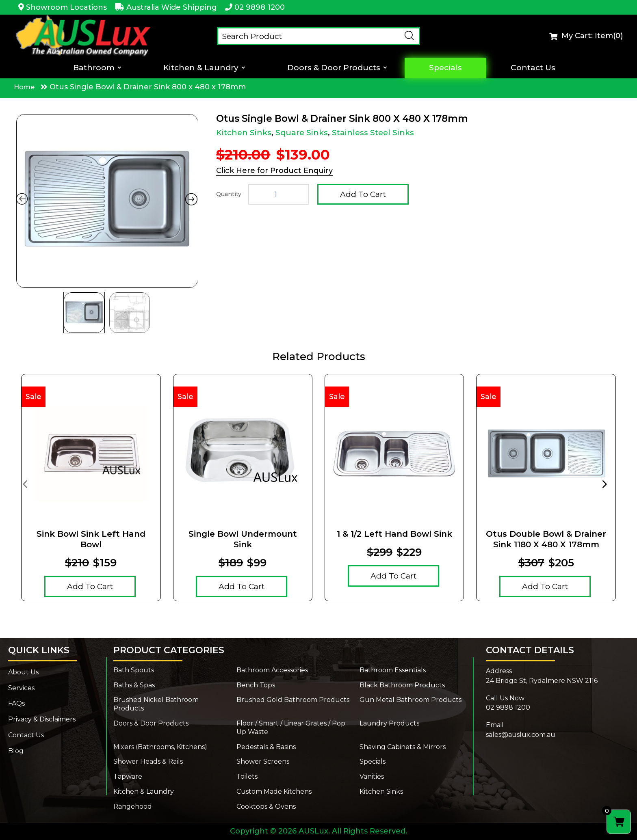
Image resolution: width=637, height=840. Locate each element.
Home (24, 87)
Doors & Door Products (334, 68)
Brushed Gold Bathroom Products (293, 700)
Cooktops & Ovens (266, 807)
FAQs (16, 703)
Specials (445, 68)
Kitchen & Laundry (201, 68)
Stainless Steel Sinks (373, 133)
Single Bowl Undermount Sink (243, 539)
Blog (16, 751)
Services (21, 688)
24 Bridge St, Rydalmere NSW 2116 (542, 681)
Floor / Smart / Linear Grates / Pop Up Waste (291, 728)
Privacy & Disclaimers (42, 719)
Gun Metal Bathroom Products (411, 700)
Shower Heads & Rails (148, 761)
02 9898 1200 (260, 7)
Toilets (247, 776)
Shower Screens (263, 761)
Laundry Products (389, 723)
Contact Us (533, 68)
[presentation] (25, 484)
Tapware (128, 776)
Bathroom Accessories (272, 670)
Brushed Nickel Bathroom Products (156, 704)
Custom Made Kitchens (274, 791)
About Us (23, 672)
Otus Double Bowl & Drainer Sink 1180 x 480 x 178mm (546, 539)
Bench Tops (256, 685)
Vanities (372, 776)
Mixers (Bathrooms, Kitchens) (160, 747)
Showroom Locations (66, 7)
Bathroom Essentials (393, 670)
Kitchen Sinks (244, 133)
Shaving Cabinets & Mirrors (403, 747)
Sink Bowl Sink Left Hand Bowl (91, 539)
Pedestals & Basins (266, 747)
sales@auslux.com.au (521, 735)
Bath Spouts (134, 670)
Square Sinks (302, 133)
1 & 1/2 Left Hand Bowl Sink (394, 534)
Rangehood (133, 807)
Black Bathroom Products (402, 685)
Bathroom (94, 68)
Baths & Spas (134, 685)
